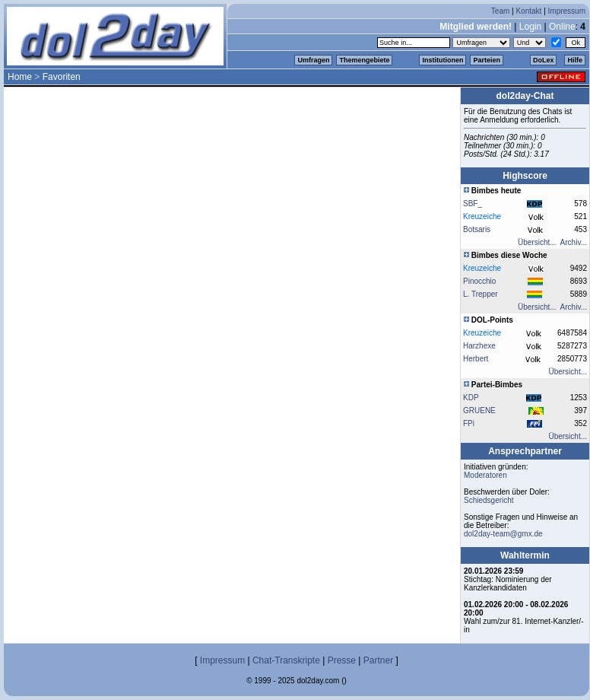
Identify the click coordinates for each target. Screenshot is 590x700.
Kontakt (528, 11)
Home (20, 77)
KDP (471, 398)
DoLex (544, 60)
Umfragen (313, 60)
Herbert (476, 359)
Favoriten (62, 77)
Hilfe (575, 60)
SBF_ (473, 204)
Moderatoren (485, 475)
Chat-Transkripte (286, 660)
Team (500, 11)
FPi (469, 423)
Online (562, 27)
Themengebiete (364, 60)
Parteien (487, 60)
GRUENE (479, 410)
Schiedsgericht (489, 500)
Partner (378, 660)
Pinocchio (479, 281)
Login (530, 27)
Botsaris (477, 229)
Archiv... (574, 242)
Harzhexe (479, 346)
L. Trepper (481, 294)
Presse (342, 660)
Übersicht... (537, 242)
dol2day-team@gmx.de (503, 534)
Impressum (567, 11)
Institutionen (442, 60)
